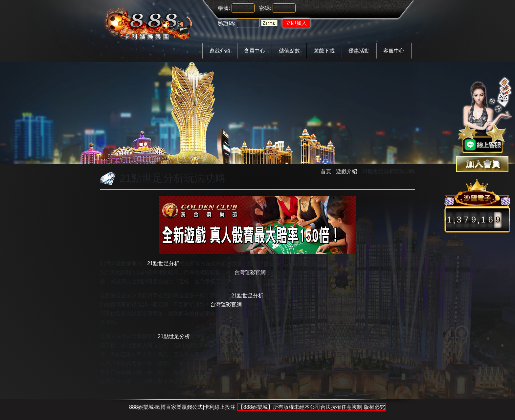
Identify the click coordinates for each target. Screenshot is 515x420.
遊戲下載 (324, 51)
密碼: (265, 8)
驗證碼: (227, 23)
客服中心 (394, 51)
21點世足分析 (163, 263)
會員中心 (255, 51)
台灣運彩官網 (250, 272)
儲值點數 (289, 51)
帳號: (224, 8)
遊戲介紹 (220, 51)
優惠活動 (359, 51)
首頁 (326, 171)
